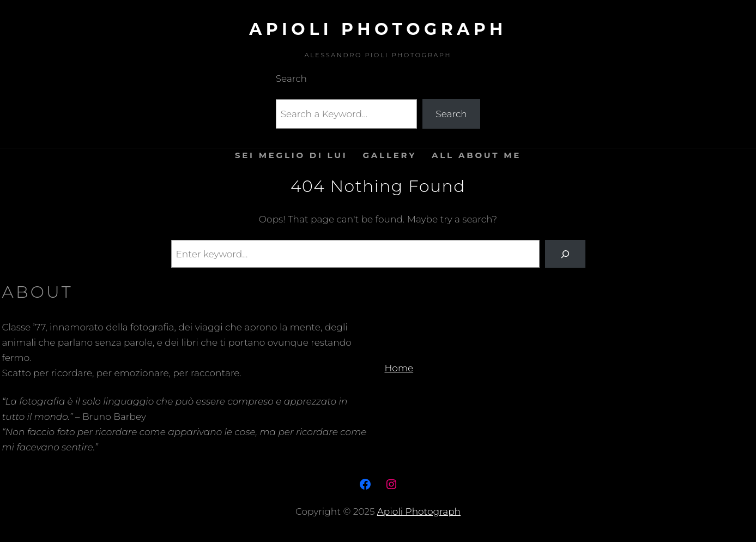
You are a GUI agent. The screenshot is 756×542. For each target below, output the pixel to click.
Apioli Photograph (378, 29)
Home (399, 368)
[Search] (565, 254)
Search (451, 114)
